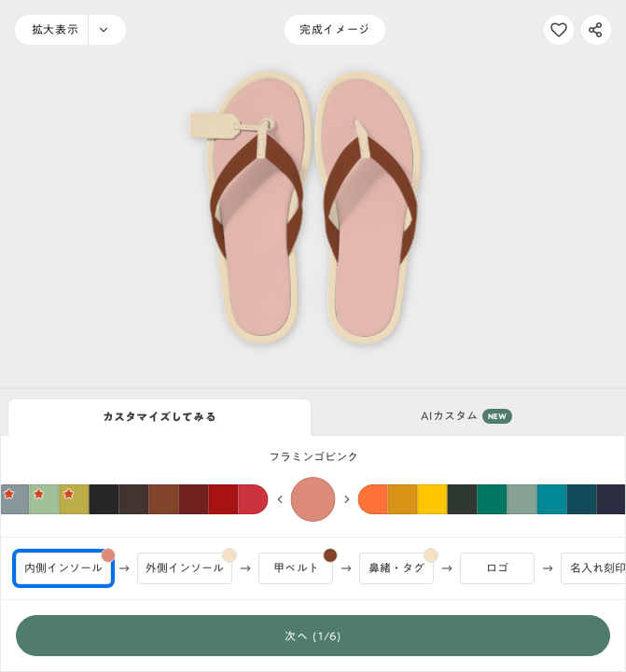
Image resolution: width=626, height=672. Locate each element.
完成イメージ (335, 29)
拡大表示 (55, 29)
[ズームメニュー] (107, 30)
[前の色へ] (280, 499)
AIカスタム (466, 416)
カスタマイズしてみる (160, 416)
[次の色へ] (347, 499)
